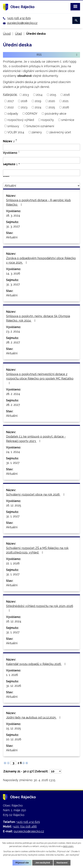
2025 (52, 107)
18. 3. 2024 (13, 215)
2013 (26, 95)
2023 (24, 107)
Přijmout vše (22, 863)
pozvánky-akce (56, 114)
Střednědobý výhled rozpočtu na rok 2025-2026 (40, 608)
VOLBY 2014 (16, 132)
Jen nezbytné (43, 863)
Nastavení (62, 863)
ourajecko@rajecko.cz (22, 23)
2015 (53, 95)
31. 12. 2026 (14, 686)
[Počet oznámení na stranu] (55, 771)
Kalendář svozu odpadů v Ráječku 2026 (37, 664)
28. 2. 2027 (13, 342)
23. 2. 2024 (13, 331)
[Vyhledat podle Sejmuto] (41, 173)
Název (9, 141)
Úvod (7, 34)
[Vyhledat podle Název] (41, 147)
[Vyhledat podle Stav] (41, 186)
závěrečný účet (60, 132)
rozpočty (48, 120)
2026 (66, 107)
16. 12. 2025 (14, 505)
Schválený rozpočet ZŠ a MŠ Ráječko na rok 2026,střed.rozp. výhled (37, 550)
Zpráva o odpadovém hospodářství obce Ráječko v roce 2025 (41, 260)
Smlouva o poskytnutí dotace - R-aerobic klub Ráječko (38, 202)
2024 (38, 107)
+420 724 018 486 (25, 826)
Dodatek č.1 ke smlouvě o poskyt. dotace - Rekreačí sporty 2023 (36, 439)
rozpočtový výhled (21, 120)
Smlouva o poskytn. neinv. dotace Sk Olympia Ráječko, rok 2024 (38, 318)
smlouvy (13, 126)
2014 (39, 95)
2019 (38, 101)
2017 (11, 101)
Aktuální (12, 237)
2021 (65, 101)
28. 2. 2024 (13, 394)
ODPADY (31, 114)
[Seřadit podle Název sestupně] (16, 141)
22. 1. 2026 (13, 563)
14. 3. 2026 (13, 273)
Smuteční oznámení (40, 126)
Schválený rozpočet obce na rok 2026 (36, 494)
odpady (13, 114)
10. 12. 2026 (14, 739)
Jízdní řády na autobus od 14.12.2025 (34, 717)
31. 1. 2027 (13, 463)
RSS (57, 55)
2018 (24, 101)
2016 (67, 95)
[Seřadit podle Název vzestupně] (16, 140)
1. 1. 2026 (12, 675)
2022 (11, 107)
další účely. (68, 846)
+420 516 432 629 (19, 18)
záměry (37, 132)
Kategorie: (10, 94)
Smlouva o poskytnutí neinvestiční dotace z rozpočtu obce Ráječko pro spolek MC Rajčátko (40, 378)
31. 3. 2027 (13, 226)
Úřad (18, 34)
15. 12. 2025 (14, 728)
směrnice (68, 120)
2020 (52, 101)
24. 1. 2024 (13, 452)
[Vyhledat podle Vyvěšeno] (41, 160)
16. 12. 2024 (14, 621)
